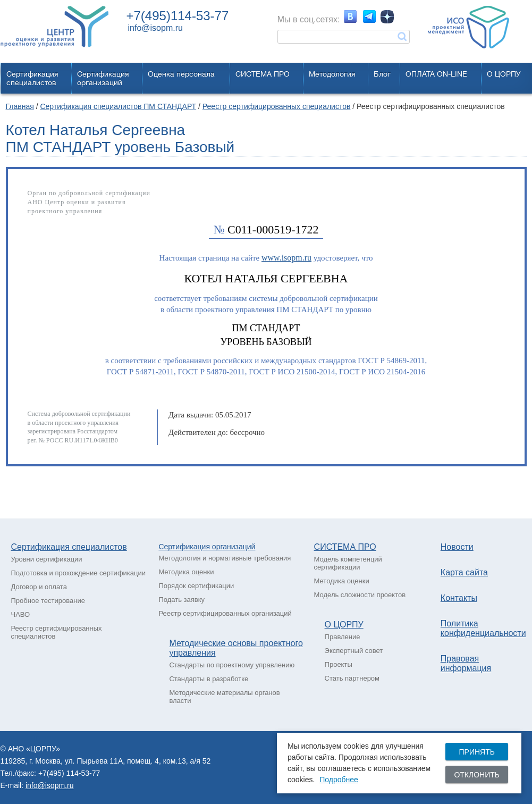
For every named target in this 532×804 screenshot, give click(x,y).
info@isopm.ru (155, 28)
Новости (457, 547)
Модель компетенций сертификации (348, 563)
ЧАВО (21, 614)
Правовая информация (466, 663)
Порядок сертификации (196, 586)
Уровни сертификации (47, 559)
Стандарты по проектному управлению (232, 665)
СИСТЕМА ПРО (263, 74)
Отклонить (477, 775)
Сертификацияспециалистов (32, 78)
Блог (382, 74)
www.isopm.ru (286, 258)
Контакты (459, 598)
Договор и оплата (39, 587)
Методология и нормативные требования (225, 558)
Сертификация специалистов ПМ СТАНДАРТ (118, 106)
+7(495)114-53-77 (178, 16)
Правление (343, 637)
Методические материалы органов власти (224, 697)
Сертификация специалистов (69, 547)
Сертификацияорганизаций (103, 78)
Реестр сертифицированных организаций (225, 613)
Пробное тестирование (48, 601)
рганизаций (236, 547)
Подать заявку (181, 600)
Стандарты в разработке (209, 679)
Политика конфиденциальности (483, 628)
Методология (332, 74)
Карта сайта (464, 572)
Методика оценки (186, 572)
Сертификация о (187, 547)
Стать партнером (352, 678)
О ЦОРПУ (504, 74)
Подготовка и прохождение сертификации (79, 573)
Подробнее (339, 780)
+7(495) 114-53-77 (69, 773)
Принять (476, 752)
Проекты (339, 664)
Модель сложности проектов (360, 595)
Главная (20, 106)
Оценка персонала (181, 74)
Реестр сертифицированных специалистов (277, 106)
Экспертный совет (354, 651)
